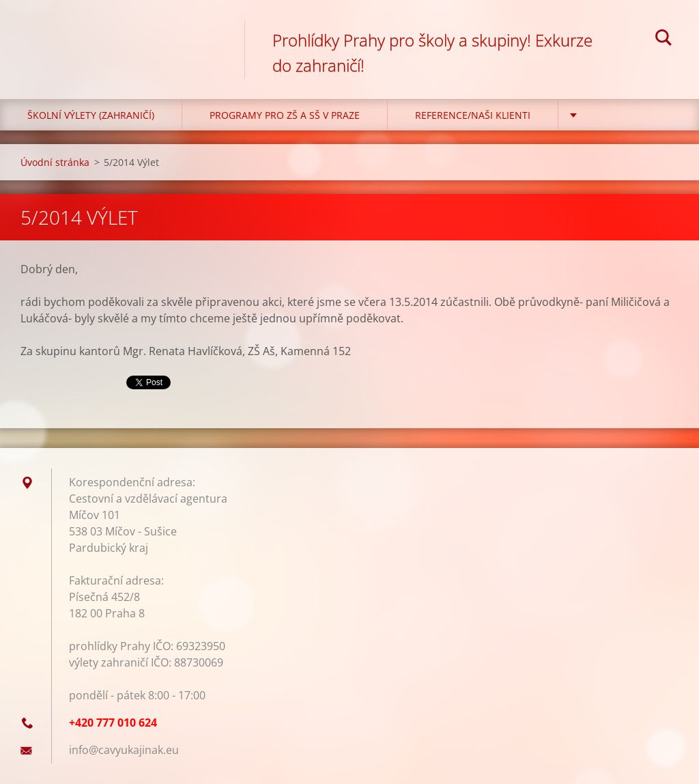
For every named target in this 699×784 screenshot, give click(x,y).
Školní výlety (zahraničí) (91, 115)
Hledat (664, 40)
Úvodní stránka (55, 162)
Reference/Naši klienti (473, 115)
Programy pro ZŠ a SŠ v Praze (285, 115)
